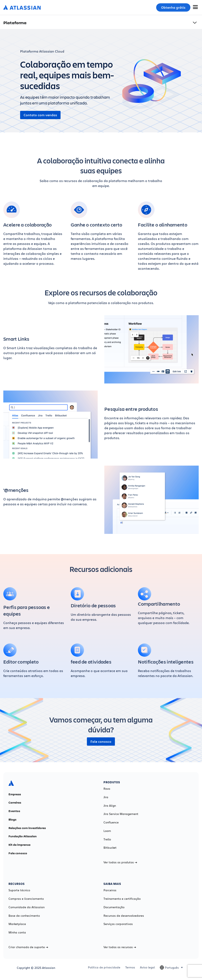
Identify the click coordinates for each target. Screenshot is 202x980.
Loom (107, 831)
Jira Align (110, 806)
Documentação (114, 907)
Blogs (12, 819)
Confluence (111, 822)
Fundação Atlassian (23, 836)
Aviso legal (147, 967)
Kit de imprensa (19, 845)
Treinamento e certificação (122, 899)
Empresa (15, 794)
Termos (130, 967)
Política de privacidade (104, 967)
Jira (106, 797)
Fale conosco (101, 742)
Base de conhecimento (24, 916)
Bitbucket (110, 848)
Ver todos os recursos (120, 947)
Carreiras (15, 803)
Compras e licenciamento (26, 899)
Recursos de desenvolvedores (124, 916)
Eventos (14, 811)
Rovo (107, 789)
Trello (107, 839)
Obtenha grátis (173, 7)
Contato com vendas (40, 115)
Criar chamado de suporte (28, 947)
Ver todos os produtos (120, 862)
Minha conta (17, 932)
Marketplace (17, 924)
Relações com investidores (27, 828)
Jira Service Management (121, 814)
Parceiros (110, 890)
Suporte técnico (19, 890)
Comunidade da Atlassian (27, 907)
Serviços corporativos (118, 924)
